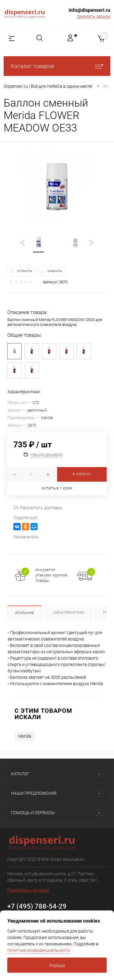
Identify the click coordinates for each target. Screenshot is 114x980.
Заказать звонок (94, 16)
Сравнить (55, 271)
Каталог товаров (57, 66)
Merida (25, 736)
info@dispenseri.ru (90, 10)
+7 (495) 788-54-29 (37, 906)
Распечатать (26, 537)
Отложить (25, 271)
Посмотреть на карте (28, 890)
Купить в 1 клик (57, 488)
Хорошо (57, 965)
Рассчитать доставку (38, 508)
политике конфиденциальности (39, 950)
